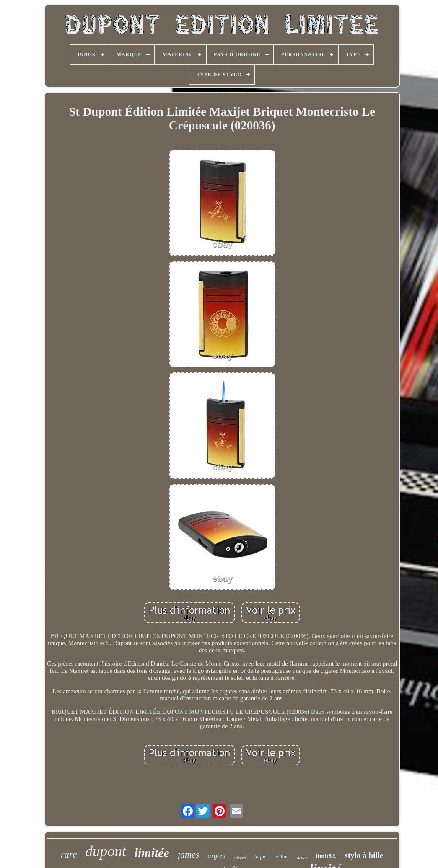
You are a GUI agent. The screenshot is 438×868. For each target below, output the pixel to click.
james (188, 854)
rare (69, 854)
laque (260, 856)
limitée (152, 853)
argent (217, 856)
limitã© (326, 856)
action (302, 858)
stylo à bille (364, 855)
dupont (105, 851)
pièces (240, 858)
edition (281, 857)
